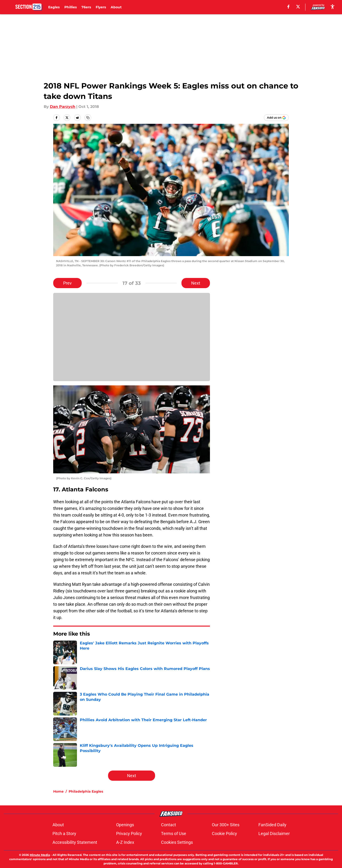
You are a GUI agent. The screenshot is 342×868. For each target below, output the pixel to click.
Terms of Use (174, 833)
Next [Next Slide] (196, 283)
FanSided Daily (272, 825)
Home (58, 791)
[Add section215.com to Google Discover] (276, 118)
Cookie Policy (224, 833)
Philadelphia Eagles (86, 791)
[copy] (88, 118)
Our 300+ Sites (226, 825)
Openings (125, 825)
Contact (169, 825)
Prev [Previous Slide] (67, 283)
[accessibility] (332, 7)
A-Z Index (125, 842)
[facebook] (288, 7)
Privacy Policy (129, 833)
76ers (86, 7)
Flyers (101, 7)
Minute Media (40, 855)
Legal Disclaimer (274, 833)
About (116, 7)
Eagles (54, 7)
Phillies (71, 7)
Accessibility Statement (75, 842)
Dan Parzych (63, 107)
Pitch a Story (64, 833)
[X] (298, 7)
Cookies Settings (177, 842)
